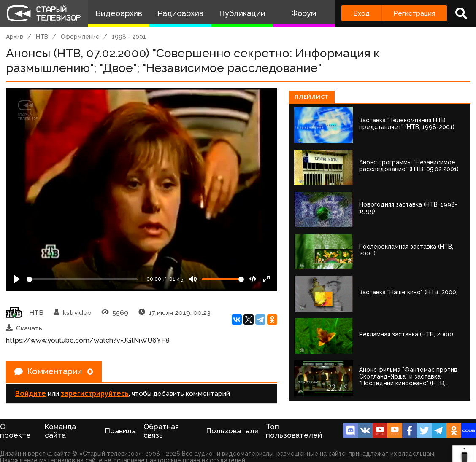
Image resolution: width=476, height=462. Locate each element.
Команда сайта (60, 431)
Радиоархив (180, 13)
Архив (15, 37)
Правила (120, 431)
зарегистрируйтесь (95, 394)
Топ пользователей (294, 431)
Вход (361, 13)
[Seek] (82, 279)
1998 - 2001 (129, 37)
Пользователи (233, 431)
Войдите (31, 394)
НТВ (42, 37)
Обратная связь (161, 431)
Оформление (80, 37)
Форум (304, 13)
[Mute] (193, 279)
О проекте (15, 431)
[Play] (17, 279)
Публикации (242, 13)
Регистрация (414, 13)
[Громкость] (223, 279)
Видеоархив (119, 13)
